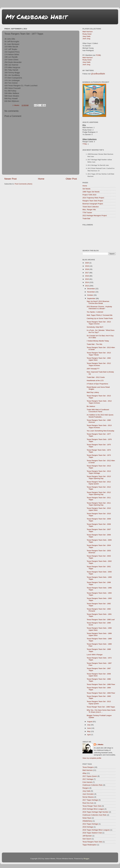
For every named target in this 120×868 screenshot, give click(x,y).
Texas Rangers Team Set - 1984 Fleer (101, 693)
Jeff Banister (87, 836)
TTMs (85, 144)
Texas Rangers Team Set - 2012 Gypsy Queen (99, 483)
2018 (87, 269)
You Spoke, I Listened (95, 312)
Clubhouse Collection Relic (93, 785)
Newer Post (10, 179)
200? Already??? (93, 369)
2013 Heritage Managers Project (95, 216)
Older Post (71, 179)
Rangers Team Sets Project (93, 201)
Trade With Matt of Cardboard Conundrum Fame (98, 411)
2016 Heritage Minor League (93, 809)
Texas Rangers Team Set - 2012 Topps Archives (99, 364)
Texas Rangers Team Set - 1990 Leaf (101, 620)
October (90, 295)
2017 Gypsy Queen (90, 776)
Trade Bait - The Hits (94, 344)
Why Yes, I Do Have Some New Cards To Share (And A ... (101, 711)
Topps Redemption (90, 845)
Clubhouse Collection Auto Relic (94, 815)
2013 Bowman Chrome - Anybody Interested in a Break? (99, 308)
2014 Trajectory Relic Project (93, 198)
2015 (87, 279)
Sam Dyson (87, 839)
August (90, 722)
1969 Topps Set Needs (91, 192)
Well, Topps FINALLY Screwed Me (100, 315)
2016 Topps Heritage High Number (95, 812)
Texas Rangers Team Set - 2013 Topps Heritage (99, 472)
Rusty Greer (87, 34)
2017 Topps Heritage (90, 800)
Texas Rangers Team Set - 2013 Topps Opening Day (99, 477)
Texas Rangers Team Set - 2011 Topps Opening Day (99, 504)
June (89, 728)
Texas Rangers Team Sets (92, 842)
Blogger (86, 859)
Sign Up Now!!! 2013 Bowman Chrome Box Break (98, 302)
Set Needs (86, 189)
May (89, 731)
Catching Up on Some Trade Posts (100, 318)
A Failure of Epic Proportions (97, 384)
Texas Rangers (88, 767)
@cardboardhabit (98, 74)
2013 (87, 286)
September (91, 298)
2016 (87, 276)
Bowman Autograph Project (93, 204)
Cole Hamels (87, 782)
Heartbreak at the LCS (95, 381)
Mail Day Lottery (93, 392)
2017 (87, 273)
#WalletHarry (87, 821)
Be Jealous (91, 406)
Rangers (86, 788)
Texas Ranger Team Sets (92, 806)
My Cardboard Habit (36, 17)
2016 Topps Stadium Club (92, 833)
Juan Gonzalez (88, 794)
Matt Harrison (88, 32)
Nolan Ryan (87, 818)
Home (41, 179)
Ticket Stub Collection (91, 207)
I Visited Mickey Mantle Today (98, 341)
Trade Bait (86, 219)
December (91, 289)
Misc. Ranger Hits (89, 210)
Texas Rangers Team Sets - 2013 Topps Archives (99, 426)
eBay (84, 773)
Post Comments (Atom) (23, 184)
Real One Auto (88, 803)
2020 (87, 263)
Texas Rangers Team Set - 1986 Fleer (101, 684)
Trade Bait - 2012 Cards (96, 377)
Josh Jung (86, 39)
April (89, 735)
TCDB (98, 55)
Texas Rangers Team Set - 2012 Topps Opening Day (99, 493)
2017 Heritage (88, 779)
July (89, 725)
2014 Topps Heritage (90, 824)
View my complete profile (92, 758)
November (91, 292)
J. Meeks (100, 744)
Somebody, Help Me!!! (95, 327)
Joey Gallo (86, 36)
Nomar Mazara (88, 797)
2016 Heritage (88, 827)
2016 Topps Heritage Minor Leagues (96, 830)
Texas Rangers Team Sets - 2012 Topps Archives (99, 402)
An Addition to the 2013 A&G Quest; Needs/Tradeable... (100, 416)
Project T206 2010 (89, 195)
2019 (87, 266)
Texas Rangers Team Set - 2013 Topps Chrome (99, 323)
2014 (87, 282)
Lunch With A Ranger (95, 655)
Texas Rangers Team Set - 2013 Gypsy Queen (99, 702)
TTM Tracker (87, 213)
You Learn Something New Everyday (100, 431)
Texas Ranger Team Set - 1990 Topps (101, 707)
